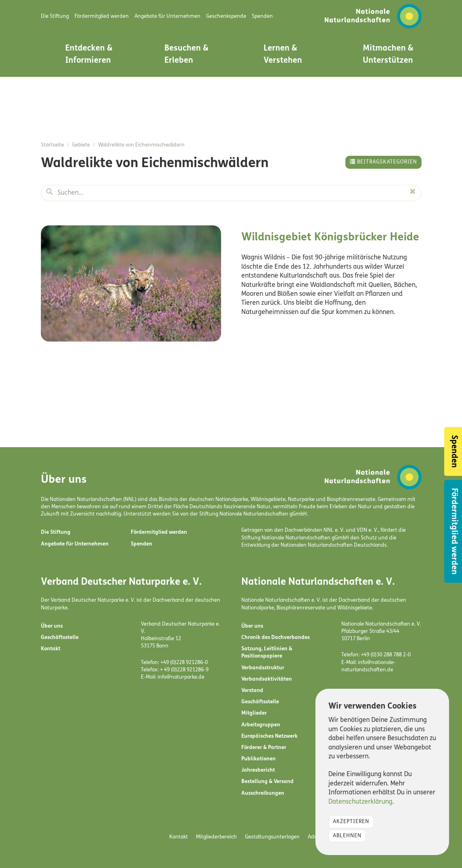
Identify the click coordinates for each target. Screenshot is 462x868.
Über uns (52, 626)
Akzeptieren (351, 822)
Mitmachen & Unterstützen (388, 55)
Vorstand (252, 691)
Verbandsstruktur (263, 668)
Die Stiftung (56, 532)
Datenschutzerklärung (360, 802)
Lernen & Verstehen (283, 55)
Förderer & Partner (264, 748)
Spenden (142, 544)
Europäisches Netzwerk (269, 736)
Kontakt (51, 649)
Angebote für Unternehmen (75, 544)
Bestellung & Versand (267, 782)
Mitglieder (254, 713)
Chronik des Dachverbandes (276, 638)
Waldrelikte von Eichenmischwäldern (141, 145)
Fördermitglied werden (159, 532)
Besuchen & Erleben (186, 55)
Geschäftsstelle (60, 638)
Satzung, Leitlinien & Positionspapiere (267, 653)
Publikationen (259, 759)
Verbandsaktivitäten (267, 679)
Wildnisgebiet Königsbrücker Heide (330, 238)
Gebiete (81, 145)
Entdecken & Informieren (89, 55)
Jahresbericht (258, 770)
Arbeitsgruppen (261, 725)
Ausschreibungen (263, 793)
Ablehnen (347, 836)
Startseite (52, 145)
